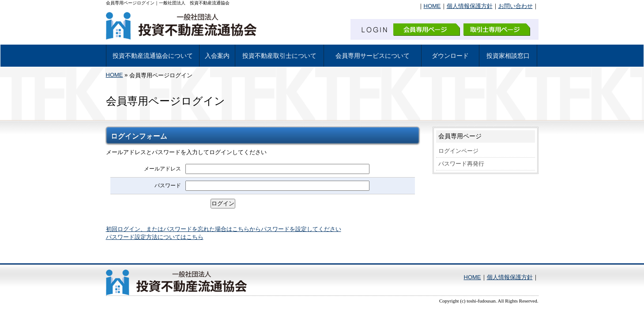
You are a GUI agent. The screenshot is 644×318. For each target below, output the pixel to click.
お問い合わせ (516, 6)
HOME (432, 6)
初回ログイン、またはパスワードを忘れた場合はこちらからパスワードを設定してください (224, 229)
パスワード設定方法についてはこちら (155, 237)
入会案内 (217, 56)
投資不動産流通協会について (153, 56)
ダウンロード (450, 56)
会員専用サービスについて (373, 56)
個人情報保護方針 (470, 6)
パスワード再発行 (461, 164)
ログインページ (458, 151)
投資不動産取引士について (279, 56)
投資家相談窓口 (508, 56)
